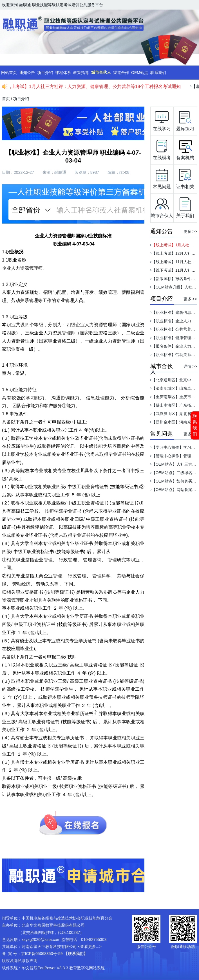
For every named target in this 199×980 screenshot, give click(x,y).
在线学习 (162, 120)
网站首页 (9, 73)
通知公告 (27, 73)
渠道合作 (121, 73)
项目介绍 (45, 73)
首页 (6, 99)
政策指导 (81, 73)
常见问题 (162, 177)
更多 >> (190, 231)
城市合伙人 (101, 72)
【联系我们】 (76, 954)
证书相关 (185, 177)
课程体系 (63, 73)
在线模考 (162, 148)
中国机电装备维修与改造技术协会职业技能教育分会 (67, 918)
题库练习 (185, 120)
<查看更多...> (90, 947)
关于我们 (185, 206)
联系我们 (195, 425)
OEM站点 (140, 73)
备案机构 (185, 148)
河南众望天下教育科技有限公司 (49, 947)
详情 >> (190, 366)
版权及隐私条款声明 (20, 961)
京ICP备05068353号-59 (42, 954)
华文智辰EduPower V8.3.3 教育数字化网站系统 (63, 968)
